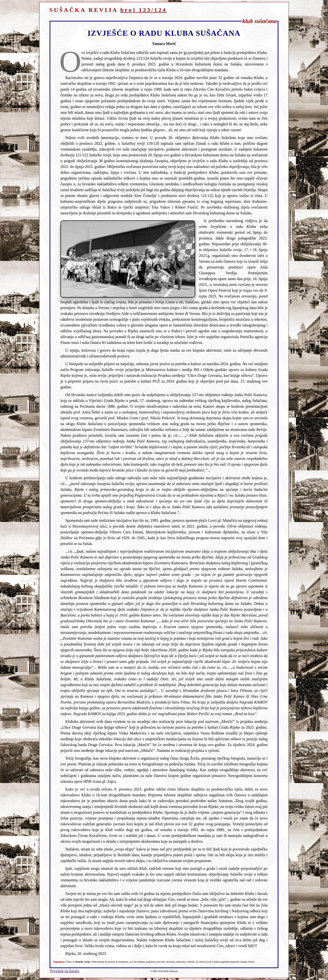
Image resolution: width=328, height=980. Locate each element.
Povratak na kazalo (65, 971)
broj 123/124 (143, 10)
